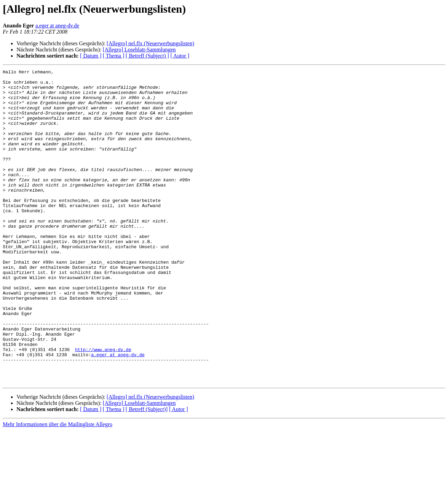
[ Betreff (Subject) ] (147, 56)
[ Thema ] (114, 56)
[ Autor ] (180, 56)
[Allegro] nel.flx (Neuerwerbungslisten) (150, 43)
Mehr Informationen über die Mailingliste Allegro (57, 487)
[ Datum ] (91, 56)
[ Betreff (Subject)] (146, 472)
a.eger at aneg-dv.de (57, 26)
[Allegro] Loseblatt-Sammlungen (139, 50)
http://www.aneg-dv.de (103, 406)
